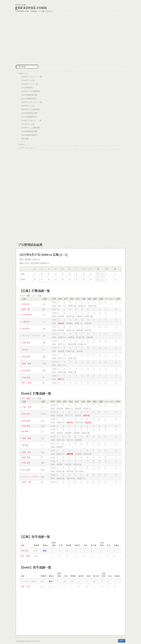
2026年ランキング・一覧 (31, 77)
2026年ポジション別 (30, 84)
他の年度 (25, 139)
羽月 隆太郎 (27, 315)
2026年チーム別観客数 (31, 91)
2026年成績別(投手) (29, 98)
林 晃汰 (25, 350)
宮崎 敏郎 (27, 438)
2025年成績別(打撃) (29, 113)
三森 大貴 (27, 407)
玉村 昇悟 (26, 371)
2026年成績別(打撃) (29, 95)
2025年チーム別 (28, 106)
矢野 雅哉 (26, 343)
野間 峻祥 (27, 364)
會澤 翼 (26, 309)
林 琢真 (25, 445)
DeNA (23, 279)
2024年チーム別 (28, 124)
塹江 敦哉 (27, 383)
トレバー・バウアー (30, 477)
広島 (23, 274)
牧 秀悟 (25, 431)
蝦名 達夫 (26, 414)
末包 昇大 (26, 329)
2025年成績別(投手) (29, 117)
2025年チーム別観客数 (31, 109)
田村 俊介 (26, 304)
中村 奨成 (26, 378)
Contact (22, 144)
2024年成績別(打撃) (29, 131)
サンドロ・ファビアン (31, 336)
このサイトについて (27, 148)
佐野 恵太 (27, 452)
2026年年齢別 (27, 88)
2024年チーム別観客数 (31, 128)
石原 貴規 (26, 357)
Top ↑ (122, 641)
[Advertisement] (70, 41)
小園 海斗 (26, 322)
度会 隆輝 (26, 421)
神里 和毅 (26, 426)
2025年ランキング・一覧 (31, 102)
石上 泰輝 (26, 470)
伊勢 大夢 (27, 482)
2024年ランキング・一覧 (31, 120)
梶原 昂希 (26, 457)
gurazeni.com (31, 8)
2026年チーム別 (28, 80)
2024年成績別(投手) (29, 135)
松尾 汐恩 (26, 463)
